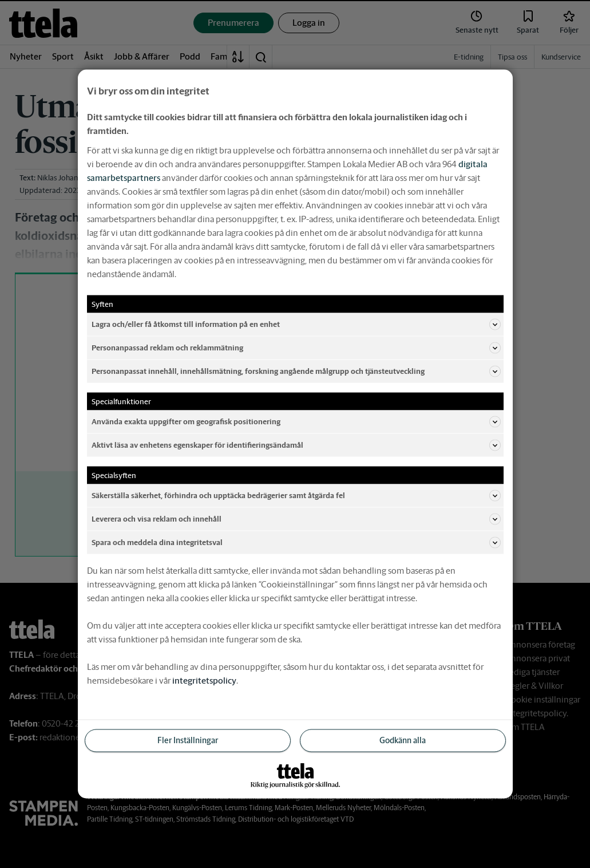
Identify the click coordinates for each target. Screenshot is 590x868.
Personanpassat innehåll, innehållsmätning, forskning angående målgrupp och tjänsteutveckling (296, 372)
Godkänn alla (403, 740)
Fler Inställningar (188, 740)
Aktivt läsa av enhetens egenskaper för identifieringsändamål (296, 445)
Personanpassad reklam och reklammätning (296, 348)
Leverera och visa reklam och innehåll (296, 519)
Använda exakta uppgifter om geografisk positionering (296, 422)
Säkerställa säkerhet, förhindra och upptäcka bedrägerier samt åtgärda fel (296, 496)
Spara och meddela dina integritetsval (296, 543)
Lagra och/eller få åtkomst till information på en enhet (296, 325)
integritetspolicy (204, 680)
